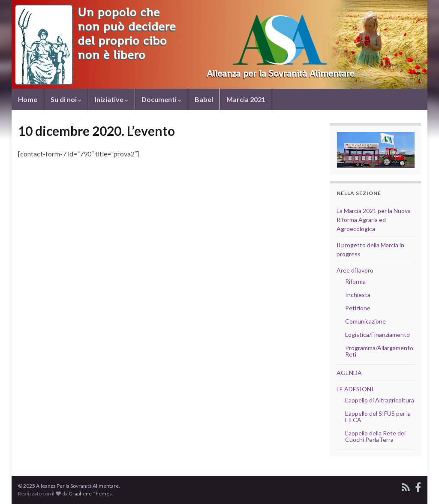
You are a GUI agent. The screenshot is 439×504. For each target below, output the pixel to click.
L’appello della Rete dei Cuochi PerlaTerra (375, 436)
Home (28, 99)
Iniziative (111, 99)
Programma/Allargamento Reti (379, 351)
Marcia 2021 (246, 99)
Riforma (355, 281)
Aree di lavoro (355, 270)
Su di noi (66, 99)
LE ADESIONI (355, 389)
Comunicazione (365, 321)
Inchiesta (358, 295)
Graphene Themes (90, 493)
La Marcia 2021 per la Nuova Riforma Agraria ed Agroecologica (374, 220)
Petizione (358, 308)
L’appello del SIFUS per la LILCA (378, 417)
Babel (204, 99)
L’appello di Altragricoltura (380, 400)
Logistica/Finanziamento (377, 334)
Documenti (161, 99)
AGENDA (349, 373)
